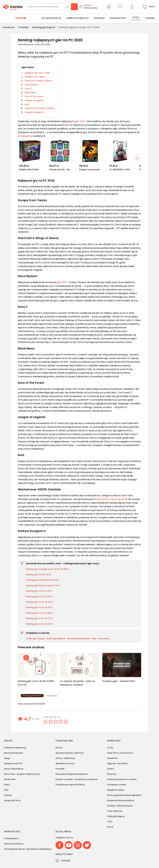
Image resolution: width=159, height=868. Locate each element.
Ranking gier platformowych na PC (43, 586)
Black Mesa (30, 93)
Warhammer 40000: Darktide (39, 108)
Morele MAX (10, 779)
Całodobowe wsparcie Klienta (70, 785)
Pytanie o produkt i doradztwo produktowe (77, 779)
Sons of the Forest (34, 96)
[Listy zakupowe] (120, 7)
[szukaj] (74, 7)
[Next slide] (137, 158)
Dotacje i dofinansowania (120, 806)
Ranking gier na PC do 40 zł (39, 602)
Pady (94, 639)
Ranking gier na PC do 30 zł (39, 597)
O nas (110, 748)
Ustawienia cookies (117, 785)
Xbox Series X (102, 499)
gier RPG (62, 282)
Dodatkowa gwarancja (15, 748)
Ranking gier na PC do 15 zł (39, 591)
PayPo (7, 785)
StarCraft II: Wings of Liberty (39, 81)
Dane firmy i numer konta (120, 753)
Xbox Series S (119, 499)
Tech (110, 822)
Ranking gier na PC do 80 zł (39, 624)
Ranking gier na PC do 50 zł (39, 607)
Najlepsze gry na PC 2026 (37, 73)
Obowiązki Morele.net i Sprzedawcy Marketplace (28, 849)
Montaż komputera (14, 753)
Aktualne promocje (65, 763)
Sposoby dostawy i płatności (70, 753)
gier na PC (80, 121)
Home (110, 827)
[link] (51, 18)
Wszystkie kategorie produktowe (72, 774)
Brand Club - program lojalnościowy (22, 774)
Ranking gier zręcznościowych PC (42, 580)
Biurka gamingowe (56, 639)
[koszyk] (149, 7)
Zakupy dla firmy (12, 800)
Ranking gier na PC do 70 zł (39, 618)
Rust (27, 104)
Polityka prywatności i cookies (122, 779)
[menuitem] (51, 18)
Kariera (111, 769)
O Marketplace (11, 838)
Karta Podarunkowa (14, 769)
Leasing (8, 795)
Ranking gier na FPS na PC (39, 575)
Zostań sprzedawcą (14, 844)
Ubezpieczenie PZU (13, 763)
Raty (6, 790)
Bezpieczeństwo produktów (121, 800)
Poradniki (60, 769)
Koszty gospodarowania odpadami (124, 795)
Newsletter (112, 758)
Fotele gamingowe (35, 639)
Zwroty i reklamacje (65, 758)
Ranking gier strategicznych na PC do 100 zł (47, 569)
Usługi (7, 758)
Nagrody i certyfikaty (118, 763)
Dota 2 (28, 89)
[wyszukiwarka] (51, 7)
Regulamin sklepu (116, 790)
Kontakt (66, 861)
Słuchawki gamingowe (78, 639)
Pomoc (59, 748)
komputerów (25, 136)
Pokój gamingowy (116, 816)
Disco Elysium (32, 85)
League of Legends (34, 100)
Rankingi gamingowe (32, 696)
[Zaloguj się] (132, 7)
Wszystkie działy (68, 7)
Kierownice (104, 639)
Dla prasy (112, 774)
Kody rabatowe (115, 811)
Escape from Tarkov (35, 77)
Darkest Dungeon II (34, 112)
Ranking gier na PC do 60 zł (39, 613)
